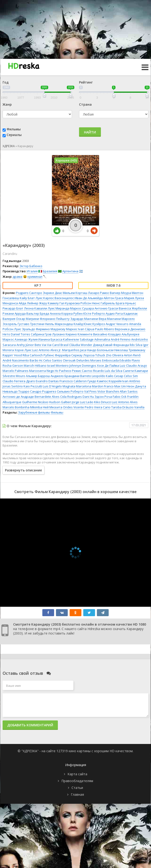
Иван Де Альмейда (89, 298)
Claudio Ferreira (14, 381)
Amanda (135, 324)
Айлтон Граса (113, 298)
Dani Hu (88, 397)
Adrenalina (102, 339)
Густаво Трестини (31, 324)
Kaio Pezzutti (33, 386)
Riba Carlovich (33, 355)
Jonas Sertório (13, 386)
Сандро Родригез (43, 391)
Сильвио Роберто (70, 391)
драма (18, 277)
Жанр (7, 104)
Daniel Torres (20, 334)
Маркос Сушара (82, 308)
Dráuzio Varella (133, 407)
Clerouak (69, 360)
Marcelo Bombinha (16, 407)
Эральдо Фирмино (36, 329)
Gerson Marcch (23, 366)
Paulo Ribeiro (105, 329)
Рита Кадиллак (127, 313)
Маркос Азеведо (15, 339)
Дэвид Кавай (103, 345)
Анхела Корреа (61, 313)
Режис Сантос (82, 371)
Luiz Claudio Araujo (133, 366)
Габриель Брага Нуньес (118, 303)
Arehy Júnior (25, 345)
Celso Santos (53, 360)
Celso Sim (131, 376)
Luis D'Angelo (52, 386)
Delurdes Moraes (89, 360)
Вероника (122, 329)
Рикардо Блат (13, 308)
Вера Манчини (110, 319)
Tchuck (100, 355)
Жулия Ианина (39, 339)
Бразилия (50, 271)
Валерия (9, 319)
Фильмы (14, 129)
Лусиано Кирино (65, 334)
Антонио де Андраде (18, 397)
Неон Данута (136, 386)
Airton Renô (132, 355)
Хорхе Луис (23, 350)
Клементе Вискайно (93, 334)
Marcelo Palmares (16, 371)
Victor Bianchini (108, 391)
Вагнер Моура (120, 293)
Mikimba (36, 407)
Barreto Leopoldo (93, 376)
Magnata (69, 386)
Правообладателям (77, 781)
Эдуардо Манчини (84, 319)
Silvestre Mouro (14, 376)
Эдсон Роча (103, 397)
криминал (35, 277)
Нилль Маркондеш (59, 324)
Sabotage (87, 339)
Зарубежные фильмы (34, 412)
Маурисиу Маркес (64, 329)
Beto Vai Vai (43, 345)
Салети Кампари (135, 371)
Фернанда (121, 345)
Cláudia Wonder (81, 345)
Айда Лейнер (28, 303)
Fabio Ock (120, 397)
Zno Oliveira (115, 355)
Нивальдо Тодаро (16, 391)
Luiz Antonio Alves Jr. (47, 350)
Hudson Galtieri (60, 402)
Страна (85, 104)
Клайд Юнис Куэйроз (89, 324)
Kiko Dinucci (103, 402)
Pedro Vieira (93, 407)
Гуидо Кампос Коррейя (105, 381)
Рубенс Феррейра (57, 355)
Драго (31, 381)
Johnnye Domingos (83, 366)
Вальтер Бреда (38, 313)
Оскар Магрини (28, 319)
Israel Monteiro (58, 366)
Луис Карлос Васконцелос (55, 298)
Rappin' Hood (12, 355)
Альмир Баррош (38, 376)
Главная (77, 794)
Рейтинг (86, 82)
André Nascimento (16, 360)
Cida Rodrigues (71, 397)
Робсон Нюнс (90, 303)
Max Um (120, 386)
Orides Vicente (74, 407)
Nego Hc (52, 371)
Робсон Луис (12, 329)
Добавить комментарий (30, 725)
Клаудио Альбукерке (124, 334)
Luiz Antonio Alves (125, 402)
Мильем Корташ (75, 293)
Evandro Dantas (47, 381)
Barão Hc (36, 360)
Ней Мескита (53, 407)
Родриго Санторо (29, 293)
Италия (32, 271)
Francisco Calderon (73, 381)
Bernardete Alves (47, 397)
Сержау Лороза (83, 355)
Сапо (107, 407)
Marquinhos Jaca (74, 350)
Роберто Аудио (103, 313)
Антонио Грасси (106, 308)
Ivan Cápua (86, 329)
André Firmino (121, 339)
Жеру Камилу (49, 303)
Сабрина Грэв (41, 334)
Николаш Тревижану (130, 350)
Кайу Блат (27, 298)
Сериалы (14, 135)
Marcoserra (38, 371)
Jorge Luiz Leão (83, 402)
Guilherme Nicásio (35, 402)
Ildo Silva (136, 345)
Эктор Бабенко (31, 266)
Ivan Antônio (131, 381)
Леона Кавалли (36, 308)
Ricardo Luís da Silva (108, 371)
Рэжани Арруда (14, 313)
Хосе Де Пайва (108, 366)
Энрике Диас (52, 293)
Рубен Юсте (82, 313)
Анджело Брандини (65, 376)
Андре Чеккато (117, 324)
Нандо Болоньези (100, 350)
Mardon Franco (103, 386)
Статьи (77, 788)
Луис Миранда (59, 308)
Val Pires (90, 391)
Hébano (41, 366)
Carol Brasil (60, 345)
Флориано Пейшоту (55, 319)
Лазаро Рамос (99, 293)
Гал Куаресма (70, 303)
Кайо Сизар (115, 376)
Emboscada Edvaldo (117, 360)
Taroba (116, 407)
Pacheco (65, 371)
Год (6, 82)
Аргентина (70, 271)
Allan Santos (129, 391)
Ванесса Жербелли (133, 308)
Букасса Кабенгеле (65, 339)
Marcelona (84, 386)
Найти (90, 132)
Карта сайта (77, 774)
